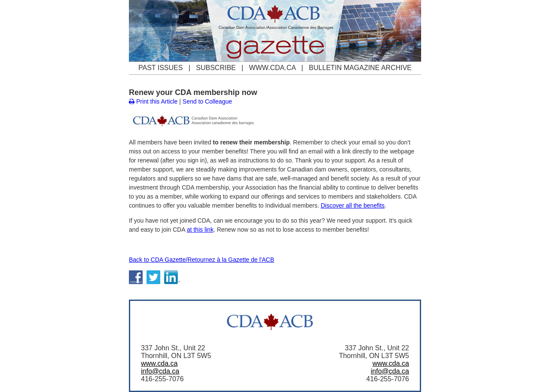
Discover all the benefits (353, 205)
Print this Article (153, 101)
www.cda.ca (159, 363)
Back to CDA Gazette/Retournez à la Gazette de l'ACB (202, 260)
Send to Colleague (207, 101)
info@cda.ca (160, 371)
